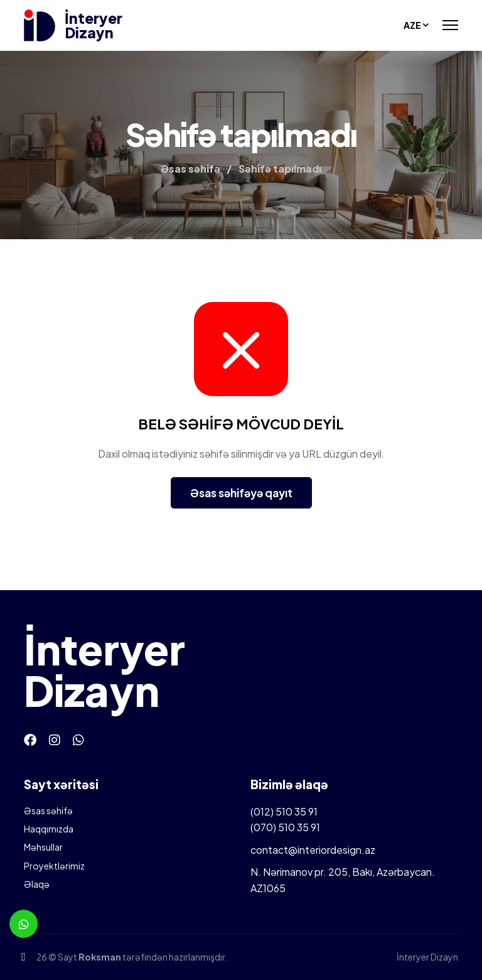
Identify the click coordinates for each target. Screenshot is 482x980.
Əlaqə (37, 884)
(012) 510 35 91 (284, 811)
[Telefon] (24, 956)
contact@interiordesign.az (313, 850)
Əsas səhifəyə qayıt (241, 493)
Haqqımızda (49, 829)
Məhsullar (43, 847)
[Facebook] (30, 739)
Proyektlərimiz (54, 866)
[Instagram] (55, 739)
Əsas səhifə (48, 810)
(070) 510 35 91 (285, 827)
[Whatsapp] (78, 739)
